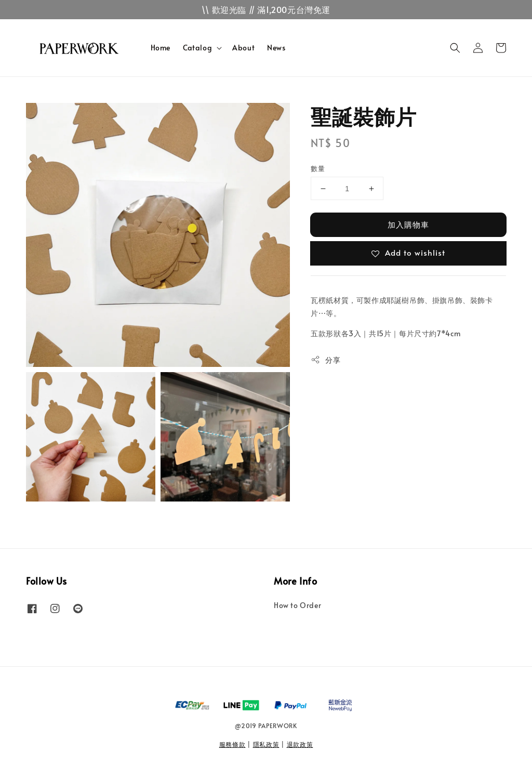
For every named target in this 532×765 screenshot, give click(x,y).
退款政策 (300, 744)
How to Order (297, 605)
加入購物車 (408, 224)
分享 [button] (325, 360)
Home (161, 48)
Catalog (197, 48)
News (276, 48)
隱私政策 (266, 744)
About (243, 48)
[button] (455, 48)
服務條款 (232, 744)
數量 (318, 168)
